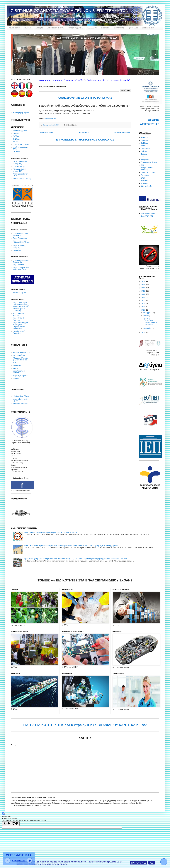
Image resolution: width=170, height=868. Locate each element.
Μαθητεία (16, 152)
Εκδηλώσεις (145, 160)
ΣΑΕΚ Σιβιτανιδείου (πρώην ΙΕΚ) (20, 163)
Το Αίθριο (16, 378)
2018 (144, 307)
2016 (144, 332)
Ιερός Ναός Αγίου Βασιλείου (19, 372)
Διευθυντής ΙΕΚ (50, 118)
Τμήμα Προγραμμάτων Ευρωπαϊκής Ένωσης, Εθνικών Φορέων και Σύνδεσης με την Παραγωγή (21, 307)
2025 (144, 285)
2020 (144, 301)
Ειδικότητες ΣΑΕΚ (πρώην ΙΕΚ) (19, 170)
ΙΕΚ (142, 165)
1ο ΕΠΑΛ (16, 133)
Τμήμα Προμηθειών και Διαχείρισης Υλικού (21, 269)
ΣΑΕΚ (143, 178)
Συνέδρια (144, 183)
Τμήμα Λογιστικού (19, 265)
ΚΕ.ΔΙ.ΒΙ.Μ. (92, 28)
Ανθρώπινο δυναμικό (20, 404)
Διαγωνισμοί (145, 148)
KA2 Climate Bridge (148, 213)
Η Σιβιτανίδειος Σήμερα (21, 396)
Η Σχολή (28, 28)
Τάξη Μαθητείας (147, 186)
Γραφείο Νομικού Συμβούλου (19, 332)
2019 (144, 304)
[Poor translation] (15, 824)
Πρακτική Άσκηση (19, 167)
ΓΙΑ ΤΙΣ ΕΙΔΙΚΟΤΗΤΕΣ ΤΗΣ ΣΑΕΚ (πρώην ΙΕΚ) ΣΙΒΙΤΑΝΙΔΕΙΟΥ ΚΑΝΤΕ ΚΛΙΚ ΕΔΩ (85, 725)
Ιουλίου (146, 316)
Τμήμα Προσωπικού (20, 238)
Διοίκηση (39, 28)
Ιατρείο (15, 368)
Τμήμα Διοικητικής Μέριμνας (19, 246)
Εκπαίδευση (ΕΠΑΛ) (55, 28)
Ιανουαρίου (148, 328)
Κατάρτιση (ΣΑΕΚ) (76, 28)
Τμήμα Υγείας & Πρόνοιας (18, 319)
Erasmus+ (105, 28)
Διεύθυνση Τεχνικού (20, 293)
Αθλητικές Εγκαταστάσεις (22, 352)
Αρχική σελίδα (15, 28)
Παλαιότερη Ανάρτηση (122, 132)
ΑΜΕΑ (15, 363)
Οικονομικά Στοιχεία (148, 172)
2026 (144, 282)
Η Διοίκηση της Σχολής (21, 113)
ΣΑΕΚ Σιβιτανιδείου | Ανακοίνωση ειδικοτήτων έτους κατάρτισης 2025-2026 (51, 533)
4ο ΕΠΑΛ (16, 142)
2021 (144, 297)
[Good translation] (7, 824)
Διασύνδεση (119, 28)
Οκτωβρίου (148, 313)
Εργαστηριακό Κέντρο (21, 144)
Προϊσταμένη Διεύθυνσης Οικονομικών (22, 261)
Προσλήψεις (133, 28)
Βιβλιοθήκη (17, 250)
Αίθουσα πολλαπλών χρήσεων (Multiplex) (20, 359)
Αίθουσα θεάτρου (19, 355)
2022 (144, 294)
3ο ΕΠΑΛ (16, 139)
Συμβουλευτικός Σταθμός (22, 179)
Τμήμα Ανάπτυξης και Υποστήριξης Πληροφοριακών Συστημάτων (21, 326)
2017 (144, 310)
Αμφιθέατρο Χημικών (20, 376)
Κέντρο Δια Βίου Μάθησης (19, 314)
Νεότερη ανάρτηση (46, 132)
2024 (144, 288)
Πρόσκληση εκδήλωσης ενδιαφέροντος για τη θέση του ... (151, 322)
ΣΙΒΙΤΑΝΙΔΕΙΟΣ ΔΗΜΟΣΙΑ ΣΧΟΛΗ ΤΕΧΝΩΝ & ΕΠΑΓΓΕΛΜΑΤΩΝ (70, 11)
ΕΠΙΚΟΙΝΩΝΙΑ (148, 28)
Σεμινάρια (144, 181)
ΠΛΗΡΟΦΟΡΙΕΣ (138, 863)
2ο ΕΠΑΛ (16, 136)
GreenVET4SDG (147, 216)
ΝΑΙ (152, 863)
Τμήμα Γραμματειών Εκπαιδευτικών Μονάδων (22, 242)
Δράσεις (144, 154)
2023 (144, 291)
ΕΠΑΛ (143, 157)
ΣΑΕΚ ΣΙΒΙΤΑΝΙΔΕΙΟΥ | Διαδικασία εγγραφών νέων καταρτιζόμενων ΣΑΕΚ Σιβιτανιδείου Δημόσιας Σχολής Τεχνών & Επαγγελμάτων (71, 546)
